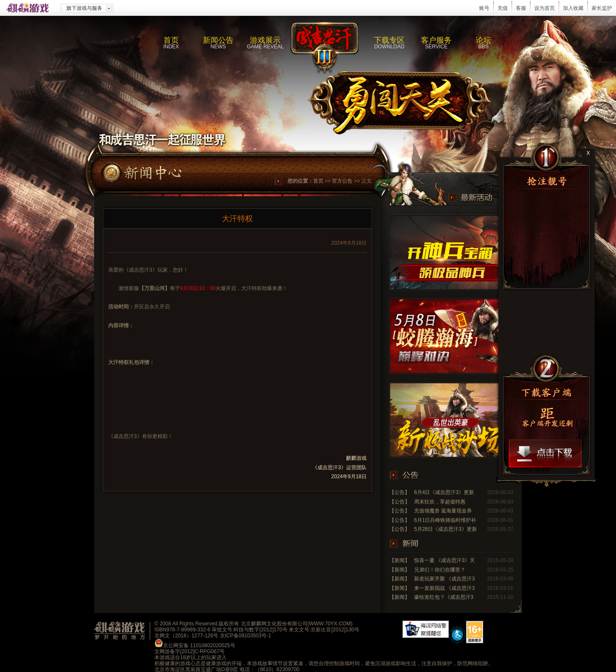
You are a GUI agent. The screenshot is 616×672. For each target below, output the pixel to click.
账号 (484, 8)
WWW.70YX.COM (330, 624)
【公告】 (400, 492)
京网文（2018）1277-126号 (186, 636)
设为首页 (545, 8)
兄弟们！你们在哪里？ (440, 570)
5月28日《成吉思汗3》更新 (446, 529)
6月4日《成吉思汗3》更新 (444, 492)
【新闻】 (400, 560)
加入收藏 (573, 8)
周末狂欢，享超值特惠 (440, 502)
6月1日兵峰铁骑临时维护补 (445, 520)
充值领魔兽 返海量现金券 (443, 511)
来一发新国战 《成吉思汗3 (444, 588)
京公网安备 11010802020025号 (199, 645)
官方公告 (342, 181)
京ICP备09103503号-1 (246, 636)
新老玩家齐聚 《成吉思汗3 (444, 579)
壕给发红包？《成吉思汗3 (444, 597)
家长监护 (602, 8)
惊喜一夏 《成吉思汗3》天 (444, 560)
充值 (503, 8)
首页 (318, 181)
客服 (521, 8)
